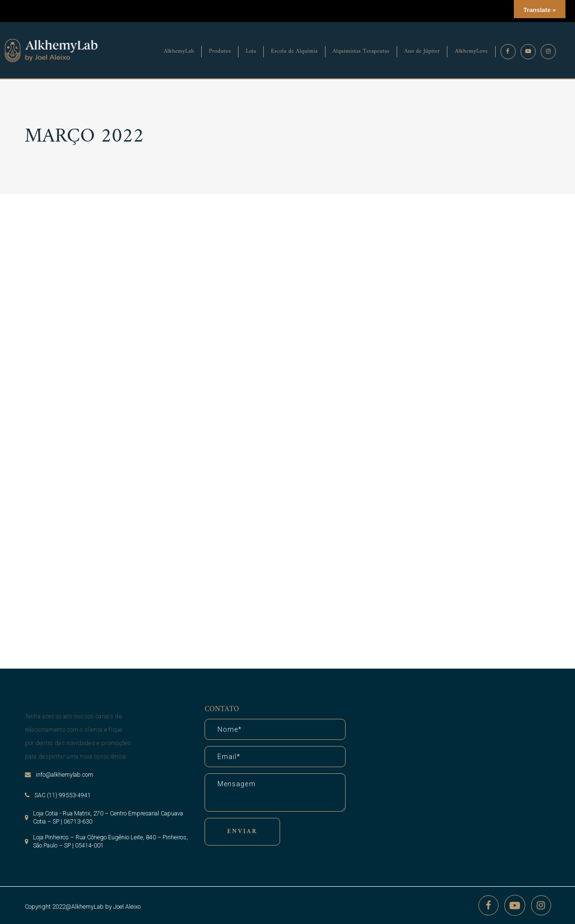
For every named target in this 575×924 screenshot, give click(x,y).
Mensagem (275, 792)
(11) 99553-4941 (69, 795)
